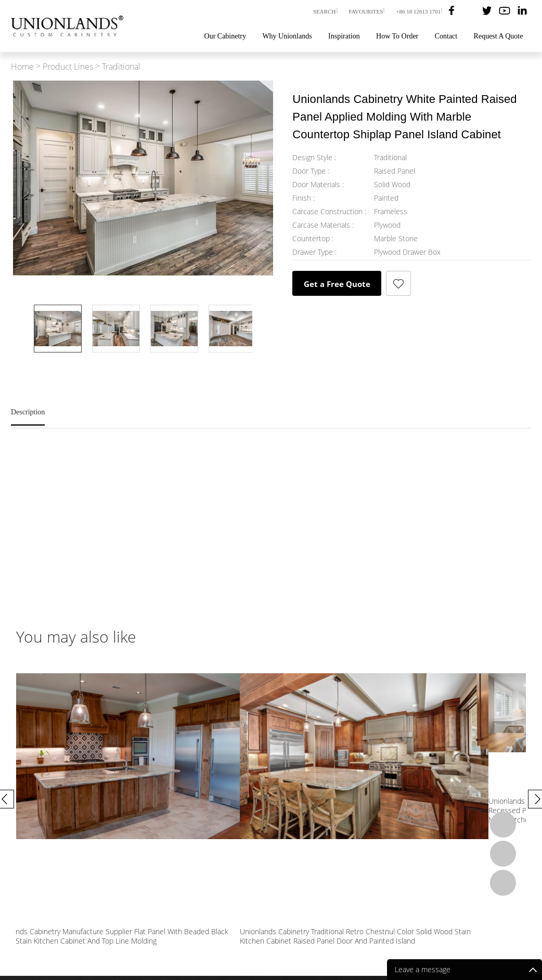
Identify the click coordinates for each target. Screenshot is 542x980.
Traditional (121, 67)
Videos (376, 919)
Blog (405, 919)
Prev (143, 290)
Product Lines (68, 67)
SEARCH (324, 11)
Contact (446, 36)
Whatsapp (503, 825)
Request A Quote (499, 36)
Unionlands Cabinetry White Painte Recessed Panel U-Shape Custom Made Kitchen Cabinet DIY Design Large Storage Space (72, 805)
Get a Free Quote (337, 284)
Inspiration (344, 36)
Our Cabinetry (225, 36)
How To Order (397, 36)
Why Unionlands (287, 36)
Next (143, 367)
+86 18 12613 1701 (418, 11)
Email (503, 854)
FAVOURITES (366, 11)
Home (22, 67)
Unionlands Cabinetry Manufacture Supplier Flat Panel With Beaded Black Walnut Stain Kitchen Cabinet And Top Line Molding (334, 805)
